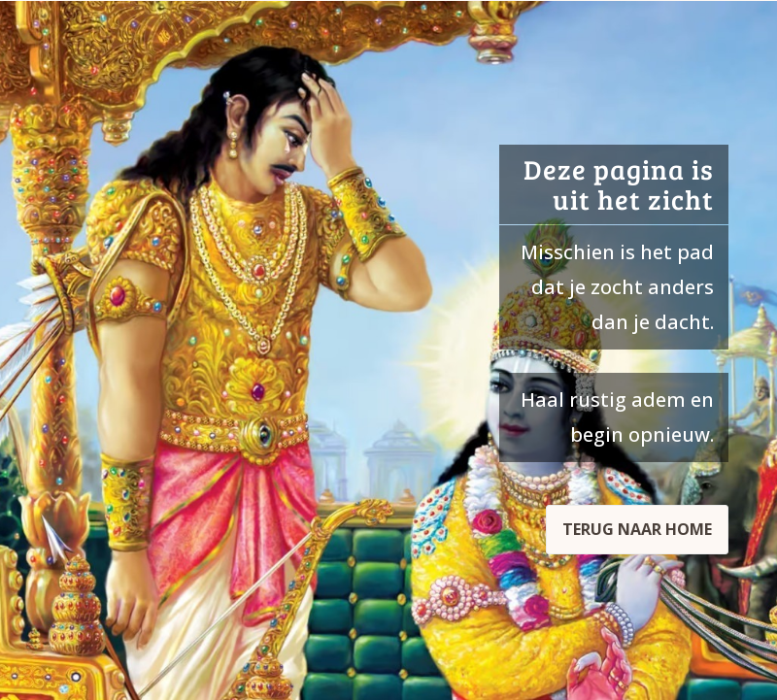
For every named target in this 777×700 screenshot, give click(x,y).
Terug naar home (637, 529)
